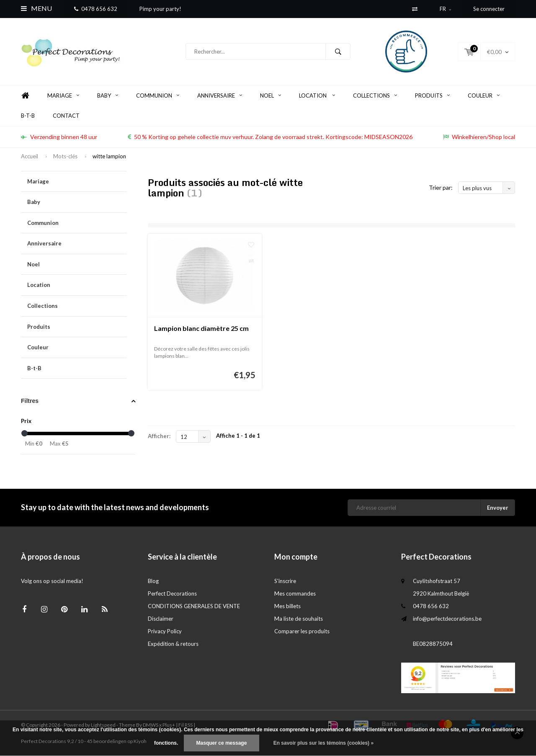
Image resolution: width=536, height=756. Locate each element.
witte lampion (109, 157)
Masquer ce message (222, 743)
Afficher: (159, 436)
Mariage (63, 96)
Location (317, 96)
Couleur (484, 96)
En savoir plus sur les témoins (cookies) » (323, 743)
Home (25, 96)
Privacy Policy (165, 632)
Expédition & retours (173, 644)
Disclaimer (161, 619)
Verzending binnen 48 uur (59, 137)
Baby (108, 96)
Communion (158, 96)
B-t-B (28, 116)
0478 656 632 (96, 9)
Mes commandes (295, 594)
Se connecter (489, 9)
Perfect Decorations (172, 594)
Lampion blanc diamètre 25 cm (201, 329)
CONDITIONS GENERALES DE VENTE (194, 606)
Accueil (30, 157)
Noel (271, 96)
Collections (375, 96)
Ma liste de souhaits (299, 619)
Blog (153, 581)
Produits (432, 96)
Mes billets (287, 606)
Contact (66, 116)
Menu (36, 8)
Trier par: (441, 188)
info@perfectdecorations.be (447, 619)
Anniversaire (220, 96)
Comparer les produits (302, 632)
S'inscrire (285, 581)
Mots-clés (65, 157)
